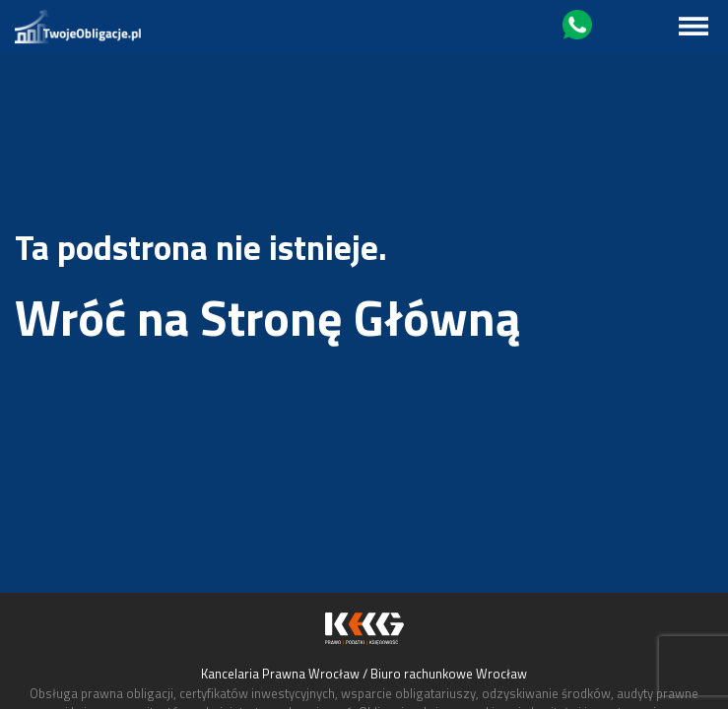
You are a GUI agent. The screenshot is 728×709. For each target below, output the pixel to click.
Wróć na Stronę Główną (268, 317)
